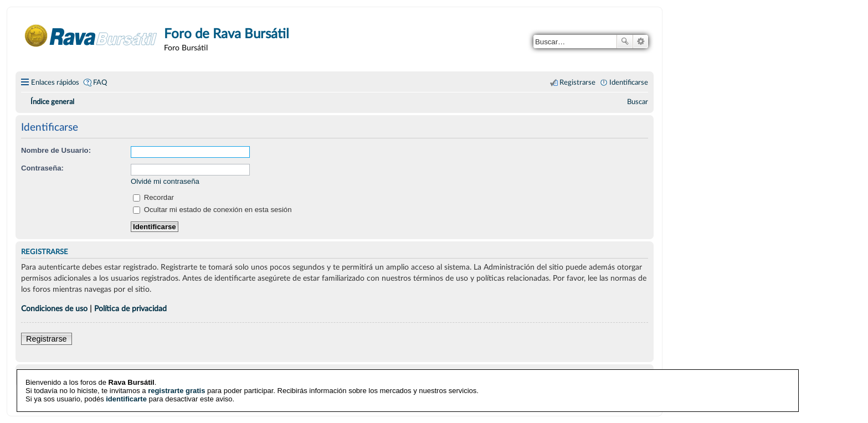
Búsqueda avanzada (641, 42)
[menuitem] (638, 102)
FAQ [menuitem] (100, 82)
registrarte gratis (176, 391)
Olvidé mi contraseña (165, 181)
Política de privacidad (130, 309)
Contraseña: (42, 168)
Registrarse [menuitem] (577, 82)
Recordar (153, 197)
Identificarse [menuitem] (629, 82)
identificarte (126, 399)
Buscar (625, 42)
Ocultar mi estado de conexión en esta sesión (212, 210)
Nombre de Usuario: (56, 150)
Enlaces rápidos (55, 82)
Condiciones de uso (54, 309)
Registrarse (47, 339)
